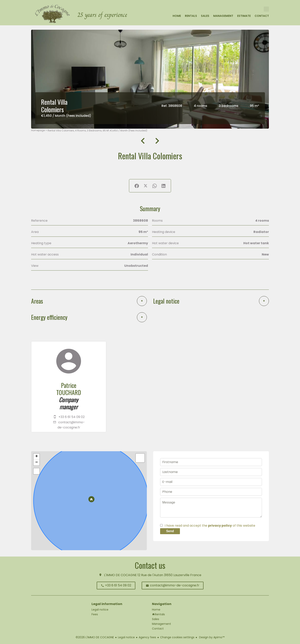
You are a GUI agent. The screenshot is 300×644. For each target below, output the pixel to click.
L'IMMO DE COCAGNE (120, 575)
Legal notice (126, 637)
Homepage (38, 130)
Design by (211, 637)
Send (170, 531)
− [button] (37, 463)
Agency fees (147, 637)
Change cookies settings (177, 637)
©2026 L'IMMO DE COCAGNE (95, 637)
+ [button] (37, 457)
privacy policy (220, 526)
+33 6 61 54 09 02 (72, 417)
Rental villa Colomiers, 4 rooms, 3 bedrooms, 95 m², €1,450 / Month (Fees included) (97, 131)
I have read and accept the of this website (210, 526)
